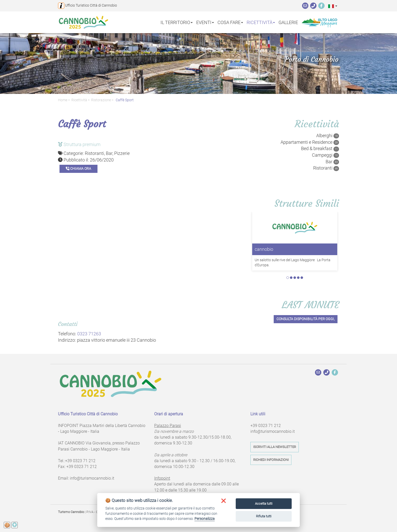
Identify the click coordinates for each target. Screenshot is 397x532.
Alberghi (328, 136)
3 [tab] (295, 278)
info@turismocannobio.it (92, 478)
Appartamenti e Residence (310, 142)
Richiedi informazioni (271, 460)
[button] (333, 6)
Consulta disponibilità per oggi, (306, 319)
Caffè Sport (124, 100)
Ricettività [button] (261, 22)
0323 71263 (89, 334)
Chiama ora (78, 169)
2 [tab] (291, 278)
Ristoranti (326, 168)
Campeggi (325, 155)
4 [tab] (298, 278)
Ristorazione (101, 100)
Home (63, 100)
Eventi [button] (205, 22)
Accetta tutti (264, 504)
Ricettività (79, 100)
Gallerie (288, 22)
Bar (332, 162)
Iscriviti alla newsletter (275, 447)
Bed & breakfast (320, 149)
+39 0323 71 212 (80, 461)
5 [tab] (302, 278)
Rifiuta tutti (264, 516)
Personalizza (205, 519)
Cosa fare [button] (230, 22)
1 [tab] (288, 278)
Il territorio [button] (177, 22)
